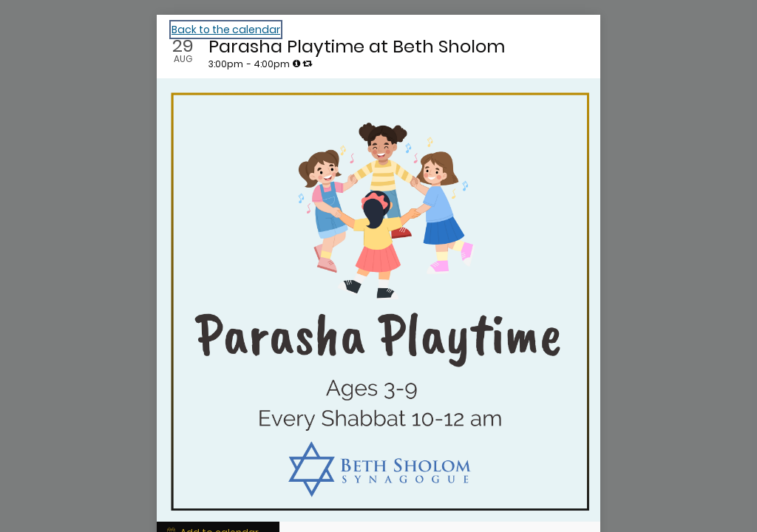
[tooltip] (296, 64)
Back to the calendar (226, 30)
